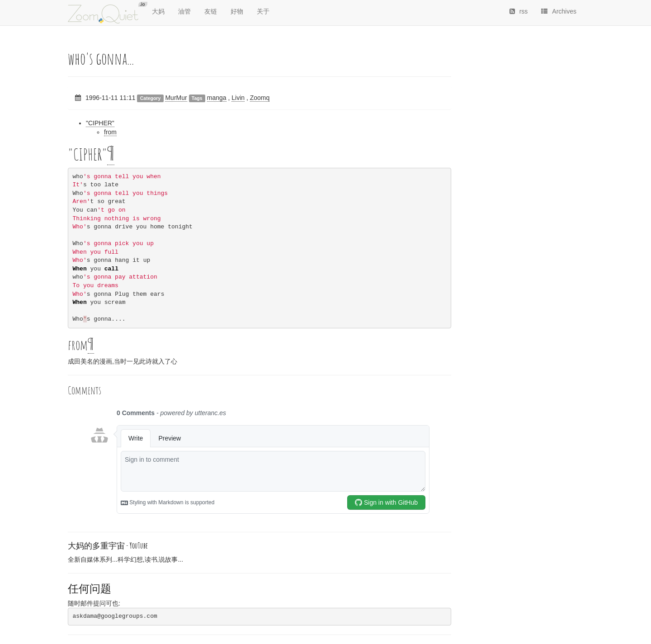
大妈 (158, 11)
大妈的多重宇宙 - (108, 545)
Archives (559, 11)
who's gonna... (101, 58)
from (110, 132)
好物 (237, 11)
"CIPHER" (100, 123)
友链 (211, 11)
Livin (238, 98)
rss (519, 11)
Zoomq (260, 98)
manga (217, 98)
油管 (184, 11)
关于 (263, 11)
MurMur (176, 98)
